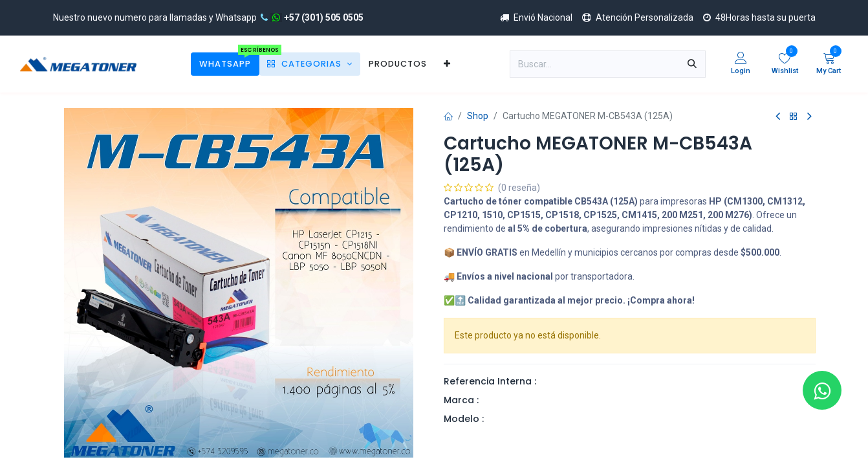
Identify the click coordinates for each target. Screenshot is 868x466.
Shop (478, 116)
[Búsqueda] (692, 64)
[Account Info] (741, 64)
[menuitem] (225, 64)
